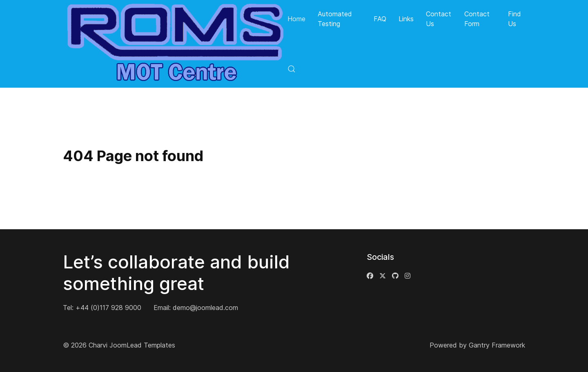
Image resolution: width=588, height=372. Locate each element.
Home (296, 19)
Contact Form (477, 19)
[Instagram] (408, 276)
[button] (292, 69)
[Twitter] (383, 276)
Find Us (514, 19)
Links (406, 19)
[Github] (395, 276)
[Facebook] (370, 276)
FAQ (380, 19)
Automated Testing (335, 19)
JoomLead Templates (142, 345)
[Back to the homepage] (175, 44)
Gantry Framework (497, 345)
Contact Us (439, 19)
